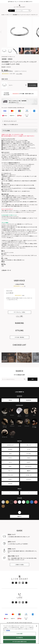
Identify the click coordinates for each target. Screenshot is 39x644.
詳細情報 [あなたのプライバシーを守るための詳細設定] (8, 630)
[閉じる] (37, 626)
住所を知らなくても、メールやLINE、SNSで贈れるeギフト (20, 2)
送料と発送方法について (14, 102)
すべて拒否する (19, 638)
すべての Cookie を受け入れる (19, 642)
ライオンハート (8, 15)
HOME (3, 15)
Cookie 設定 (19, 634)
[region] (19, 634)
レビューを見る (19, 74)
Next (38, 32)
